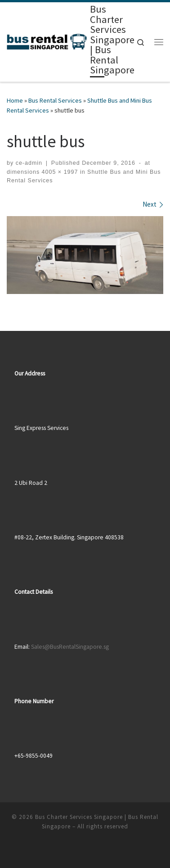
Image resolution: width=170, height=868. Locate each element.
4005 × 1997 (59, 172)
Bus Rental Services (55, 100)
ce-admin (29, 163)
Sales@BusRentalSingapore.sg (70, 647)
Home (15, 100)
